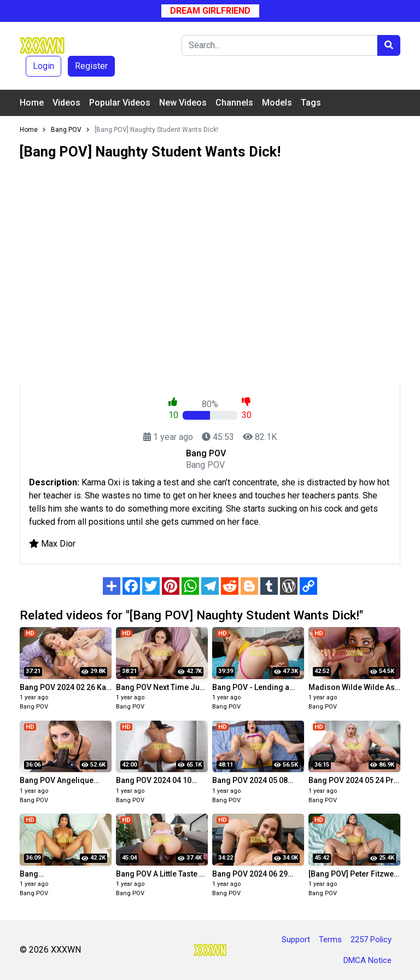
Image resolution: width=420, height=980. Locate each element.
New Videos (183, 103)
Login (43, 66)
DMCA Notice (367, 960)
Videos (66, 103)
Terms (330, 940)
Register (91, 66)
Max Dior (58, 544)
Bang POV (34, 707)
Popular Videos (120, 103)
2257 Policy (371, 940)
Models (277, 103)
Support (296, 940)
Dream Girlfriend (210, 11)
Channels (234, 103)
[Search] (279, 45)
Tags (311, 103)
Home (32, 103)
